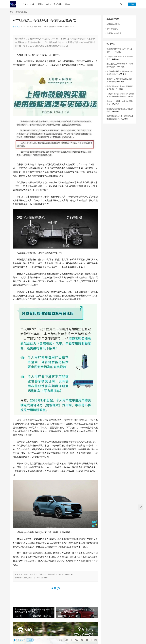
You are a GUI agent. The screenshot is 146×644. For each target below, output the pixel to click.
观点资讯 (57, 4)
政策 (25, 4)
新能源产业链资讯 (114, 33)
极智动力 (16, 27)
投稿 (132, 4)
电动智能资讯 (112, 29)
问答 (67, 4)
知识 (48, 4)
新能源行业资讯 (56, 27)
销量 (40, 4)
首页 (12, 12)
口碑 (32, 4)
